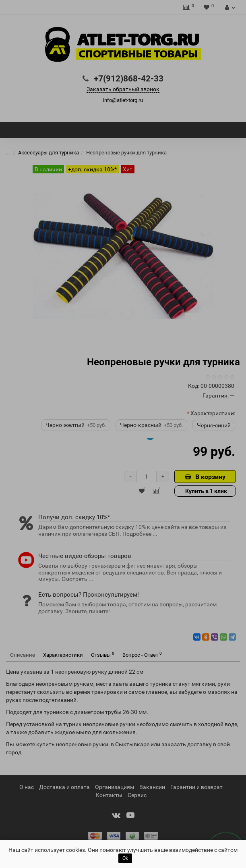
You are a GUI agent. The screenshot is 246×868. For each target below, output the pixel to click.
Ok (125, 858)
